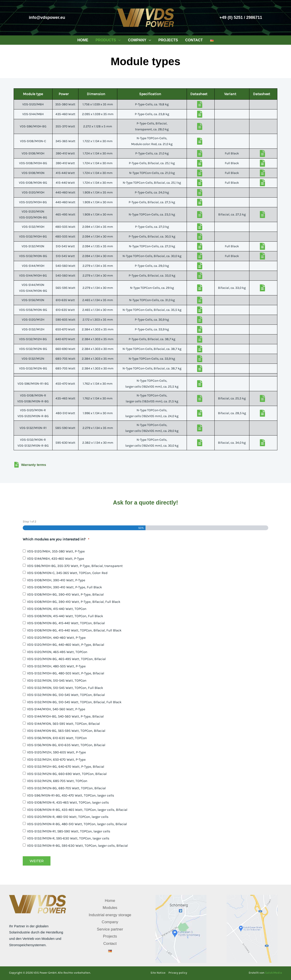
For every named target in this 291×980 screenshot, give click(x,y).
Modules (110, 908)
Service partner (110, 929)
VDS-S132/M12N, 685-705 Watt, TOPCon (57, 781)
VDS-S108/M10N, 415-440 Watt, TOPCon (57, 609)
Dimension (96, 94)
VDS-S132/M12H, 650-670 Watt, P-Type (56, 760)
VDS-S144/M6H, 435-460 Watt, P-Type (56, 559)
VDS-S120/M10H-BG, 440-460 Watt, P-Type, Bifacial (66, 645)
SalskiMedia (273, 973)
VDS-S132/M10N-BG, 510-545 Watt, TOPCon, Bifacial (66, 695)
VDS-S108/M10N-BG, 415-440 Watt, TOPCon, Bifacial (66, 623)
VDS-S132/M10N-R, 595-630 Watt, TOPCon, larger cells (68, 838)
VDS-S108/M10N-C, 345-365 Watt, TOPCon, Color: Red (67, 573)
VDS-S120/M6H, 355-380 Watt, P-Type (56, 551)
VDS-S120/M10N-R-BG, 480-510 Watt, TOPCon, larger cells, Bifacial (77, 824)
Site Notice (158, 973)
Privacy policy (178, 973)
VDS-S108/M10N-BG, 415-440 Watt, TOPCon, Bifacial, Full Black (74, 630)
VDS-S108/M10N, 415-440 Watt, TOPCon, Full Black (65, 616)
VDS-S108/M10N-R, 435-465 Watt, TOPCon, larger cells (68, 802)
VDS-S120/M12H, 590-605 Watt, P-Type (56, 752)
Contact (110, 944)
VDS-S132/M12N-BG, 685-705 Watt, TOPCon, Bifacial (66, 788)
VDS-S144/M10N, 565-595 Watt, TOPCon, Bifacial (63, 724)
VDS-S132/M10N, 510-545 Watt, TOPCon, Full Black (65, 688)
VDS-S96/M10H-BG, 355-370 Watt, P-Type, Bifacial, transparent (75, 566)
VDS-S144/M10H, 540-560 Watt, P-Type (56, 709)
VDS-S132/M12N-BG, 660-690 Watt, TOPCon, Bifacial (67, 774)
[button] (118, 40)
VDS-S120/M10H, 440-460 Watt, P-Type (56, 638)
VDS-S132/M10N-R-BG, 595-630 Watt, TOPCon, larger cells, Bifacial (77, 846)
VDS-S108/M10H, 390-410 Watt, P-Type (56, 580)
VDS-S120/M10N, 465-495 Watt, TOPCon (57, 652)
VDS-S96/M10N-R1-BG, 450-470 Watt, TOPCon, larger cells (71, 795)
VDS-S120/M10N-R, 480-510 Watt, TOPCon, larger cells (68, 817)
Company (110, 922)
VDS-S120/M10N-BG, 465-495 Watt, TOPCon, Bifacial (66, 659)
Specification (150, 94)
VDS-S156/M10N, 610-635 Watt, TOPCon (57, 738)
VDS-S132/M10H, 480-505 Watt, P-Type (56, 666)
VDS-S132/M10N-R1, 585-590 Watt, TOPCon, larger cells (69, 831)
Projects (110, 936)
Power (64, 94)
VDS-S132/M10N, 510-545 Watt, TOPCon (57, 681)
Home (110, 901)
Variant (230, 94)
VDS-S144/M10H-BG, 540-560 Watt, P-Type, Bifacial (65, 716)
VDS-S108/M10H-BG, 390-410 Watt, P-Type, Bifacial (65, 594)
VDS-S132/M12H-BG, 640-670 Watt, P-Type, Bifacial (66, 767)
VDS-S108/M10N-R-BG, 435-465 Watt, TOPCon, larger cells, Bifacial (77, 810)
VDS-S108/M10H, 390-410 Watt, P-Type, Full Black (64, 587)
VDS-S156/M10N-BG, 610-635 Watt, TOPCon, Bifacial (66, 745)
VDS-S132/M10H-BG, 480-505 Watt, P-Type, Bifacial (66, 673)
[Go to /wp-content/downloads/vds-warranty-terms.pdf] (145, 465)
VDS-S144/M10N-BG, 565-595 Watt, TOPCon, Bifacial (66, 731)
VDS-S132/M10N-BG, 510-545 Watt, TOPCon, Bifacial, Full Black (74, 702)
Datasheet (199, 94)
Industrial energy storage (110, 915)
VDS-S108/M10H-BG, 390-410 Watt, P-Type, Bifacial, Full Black (74, 602)
